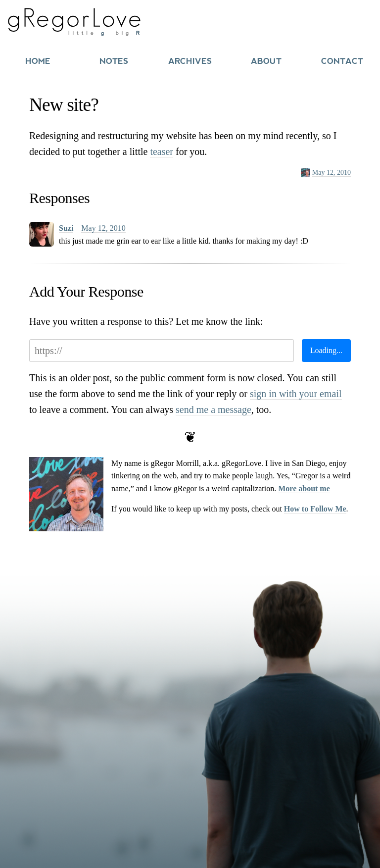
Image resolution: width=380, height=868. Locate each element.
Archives (190, 61)
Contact (342, 61)
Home (38, 61)
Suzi (66, 228)
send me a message (214, 409)
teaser (162, 152)
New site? (64, 105)
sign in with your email (296, 394)
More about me (304, 488)
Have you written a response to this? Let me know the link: (146, 321)
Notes (114, 61)
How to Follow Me (315, 509)
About (266, 61)
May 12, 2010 (332, 173)
